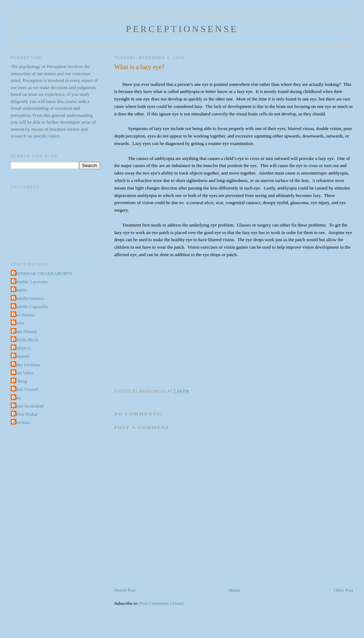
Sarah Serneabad (28, 406)
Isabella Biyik (25, 340)
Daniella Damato (28, 298)
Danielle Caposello (30, 307)
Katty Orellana (26, 365)
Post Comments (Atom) (162, 603)
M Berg (20, 381)
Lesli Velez (23, 373)
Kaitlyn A (22, 348)
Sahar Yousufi (25, 389)
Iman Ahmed (25, 331)
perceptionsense (182, 29)
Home (235, 590)
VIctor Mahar (25, 414)
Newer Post (125, 590)
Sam (17, 398)
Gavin (18, 323)
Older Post (344, 590)
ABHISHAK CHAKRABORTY (43, 273)
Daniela (20, 290)
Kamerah (21, 356)
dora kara (21, 422)
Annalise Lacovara (30, 282)
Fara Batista (24, 315)
